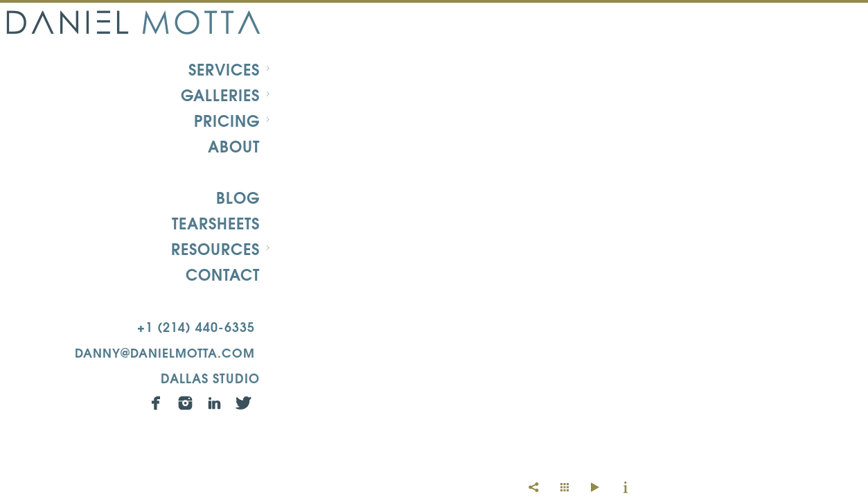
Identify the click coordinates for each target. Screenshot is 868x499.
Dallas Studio (210, 377)
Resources (215, 248)
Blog (238, 197)
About (234, 146)
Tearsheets (216, 222)
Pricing (227, 120)
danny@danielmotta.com (165, 352)
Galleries (220, 94)
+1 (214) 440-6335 (196, 326)
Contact (223, 274)
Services (224, 69)
